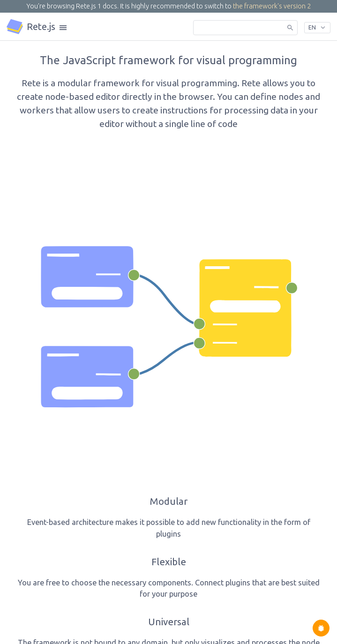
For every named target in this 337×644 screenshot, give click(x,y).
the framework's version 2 (272, 6)
